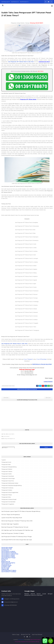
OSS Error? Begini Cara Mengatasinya (11, 514)
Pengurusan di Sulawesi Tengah (9, 499)
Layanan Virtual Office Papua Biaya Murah (12, 518)
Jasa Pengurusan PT (6, 2)
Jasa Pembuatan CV (24, 2)
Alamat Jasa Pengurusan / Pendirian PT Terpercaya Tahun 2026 (17, 521)
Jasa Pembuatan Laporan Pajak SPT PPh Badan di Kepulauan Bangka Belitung (21, 511)
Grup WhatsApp (42, 359)
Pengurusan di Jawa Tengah (8, 478)
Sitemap (37, 641)
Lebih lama (48, 398)
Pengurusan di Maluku (7, 490)
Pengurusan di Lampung (8, 488)
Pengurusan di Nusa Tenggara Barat (10, 492)
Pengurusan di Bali (6, 464)
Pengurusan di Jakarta (7, 471)
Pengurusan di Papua (7, 495)
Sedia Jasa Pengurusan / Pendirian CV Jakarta (13, 533)
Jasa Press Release (37, 634)
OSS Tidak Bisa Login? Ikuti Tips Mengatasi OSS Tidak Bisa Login (17, 530)
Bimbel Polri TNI (26, 634)
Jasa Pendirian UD (15, 2)
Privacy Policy (18, 641)
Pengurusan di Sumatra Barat (9, 502)
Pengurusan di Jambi (7, 474)
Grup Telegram (28, 359)
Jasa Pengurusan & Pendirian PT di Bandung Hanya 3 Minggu (17, 536)
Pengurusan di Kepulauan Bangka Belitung (12, 485)
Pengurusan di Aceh (7, 462)
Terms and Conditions (31, 641)
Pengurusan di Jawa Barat (8, 476)
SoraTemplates (21, 639)
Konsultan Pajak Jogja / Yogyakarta (10, 524)
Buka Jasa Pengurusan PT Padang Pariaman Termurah (15, 527)
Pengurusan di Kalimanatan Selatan (10, 483)
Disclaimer (23, 641)
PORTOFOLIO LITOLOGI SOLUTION (42, 364)
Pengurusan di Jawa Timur (8, 386)
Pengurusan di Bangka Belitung (9, 467)
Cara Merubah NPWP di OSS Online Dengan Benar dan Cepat (17, 540)
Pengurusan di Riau (6, 497)
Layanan (4, 460)
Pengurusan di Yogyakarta (8, 504)
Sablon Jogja (16, 634)
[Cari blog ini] (8, 447)
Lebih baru (6, 398)
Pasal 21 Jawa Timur (29, 62)
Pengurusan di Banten (7, 469)
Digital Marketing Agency (36, 639)
